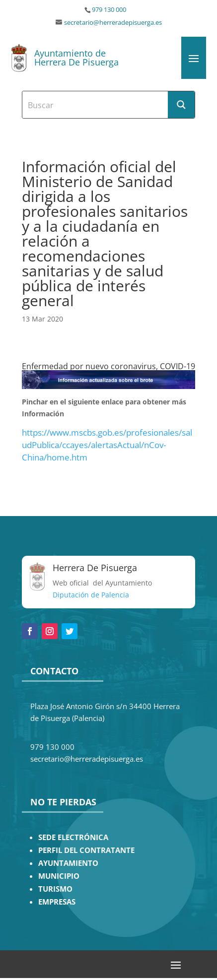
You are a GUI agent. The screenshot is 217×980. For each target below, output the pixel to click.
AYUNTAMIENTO (68, 863)
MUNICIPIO (59, 876)
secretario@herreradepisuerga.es (113, 23)
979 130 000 (109, 10)
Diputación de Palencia (91, 595)
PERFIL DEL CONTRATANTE (86, 850)
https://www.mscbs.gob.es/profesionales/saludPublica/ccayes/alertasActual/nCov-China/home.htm (107, 445)
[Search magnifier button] (181, 105)
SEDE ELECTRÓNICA (73, 837)
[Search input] (96, 105)
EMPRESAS (57, 902)
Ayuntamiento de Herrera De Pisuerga (76, 58)
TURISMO (55, 889)
